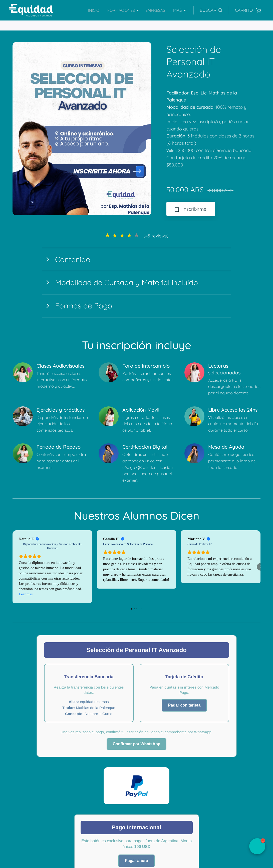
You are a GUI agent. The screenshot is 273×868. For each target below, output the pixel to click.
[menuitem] (91, 10)
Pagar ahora (136, 861)
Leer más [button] (26, 594)
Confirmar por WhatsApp (136, 744)
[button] (211, 10)
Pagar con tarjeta (184, 705)
